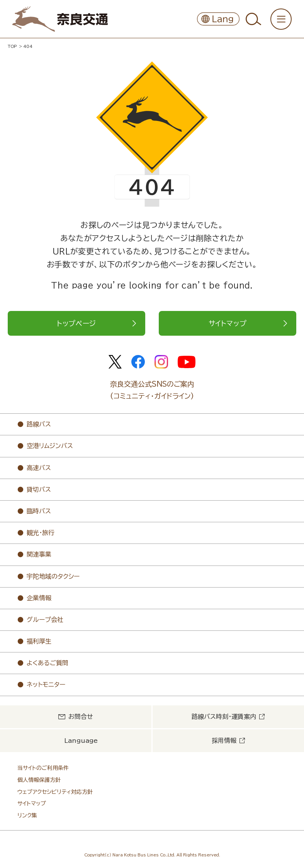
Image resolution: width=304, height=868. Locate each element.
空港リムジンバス (50, 446)
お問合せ (81, 717)
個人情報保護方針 (39, 780)
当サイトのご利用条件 (43, 768)
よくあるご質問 (48, 663)
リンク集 (27, 815)
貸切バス (39, 489)
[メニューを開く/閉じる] (281, 19)
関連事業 (39, 554)
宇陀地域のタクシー (53, 576)
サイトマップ (228, 323)
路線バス (39, 424)
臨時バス (39, 511)
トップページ (76, 323)
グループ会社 (45, 620)
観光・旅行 (41, 533)
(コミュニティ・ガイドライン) (152, 396)
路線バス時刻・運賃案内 (224, 717)
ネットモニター (46, 685)
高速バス (39, 468)
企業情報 (39, 598)
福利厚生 (39, 641)
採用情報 (224, 741)
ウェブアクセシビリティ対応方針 (55, 792)
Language (81, 741)
